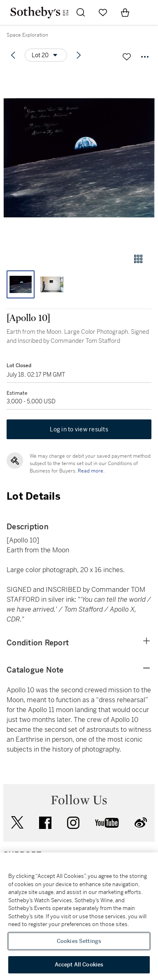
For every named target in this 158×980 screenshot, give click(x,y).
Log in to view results (79, 429)
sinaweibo (141, 823)
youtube (107, 823)
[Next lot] (79, 55)
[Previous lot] (13, 55)
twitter (17, 823)
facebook (45, 823)
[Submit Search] (81, 12)
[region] (79, 916)
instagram (73, 823)
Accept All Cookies (79, 965)
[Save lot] (127, 57)
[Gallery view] (138, 259)
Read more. (91, 471)
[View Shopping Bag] (125, 12)
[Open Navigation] (147, 12)
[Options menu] (46, 55)
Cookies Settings (79, 941)
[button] (79, 158)
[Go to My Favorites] (103, 12)
